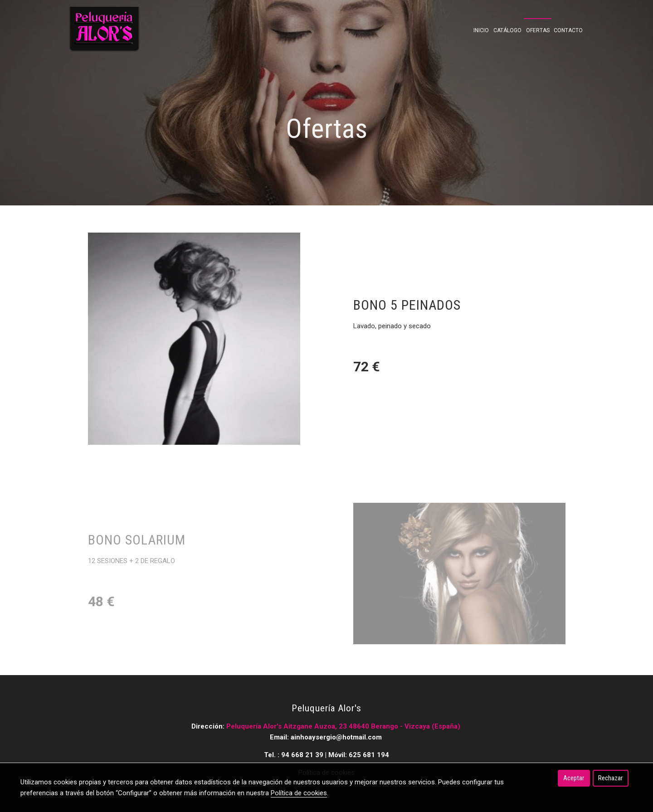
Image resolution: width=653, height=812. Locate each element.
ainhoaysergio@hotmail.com (337, 737)
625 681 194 (369, 755)
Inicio (481, 30)
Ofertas (538, 30)
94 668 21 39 (302, 755)
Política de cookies (299, 793)
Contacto (568, 30)
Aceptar (574, 778)
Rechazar (610, 778)
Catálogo (507, 30)
